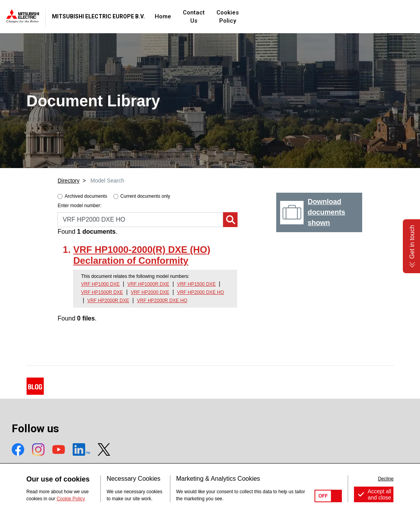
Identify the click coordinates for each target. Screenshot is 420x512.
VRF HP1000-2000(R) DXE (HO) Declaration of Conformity (142, 255)
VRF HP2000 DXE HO (200, 292)
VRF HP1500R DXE (102, 292)
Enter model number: (79, 206)
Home (221, 16)
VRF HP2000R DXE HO (162, 301)
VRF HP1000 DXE (100, 284)
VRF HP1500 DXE (196, 284)
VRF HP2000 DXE (150, 292)
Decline (386, 479)
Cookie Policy (71, 499)
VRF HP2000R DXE (108, 301)
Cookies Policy (303, 16)
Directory (68, 181)
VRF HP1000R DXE (148, 284)
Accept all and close (380, 494)
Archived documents (86, 196)
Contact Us (256, 16)
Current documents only (145, 196)
